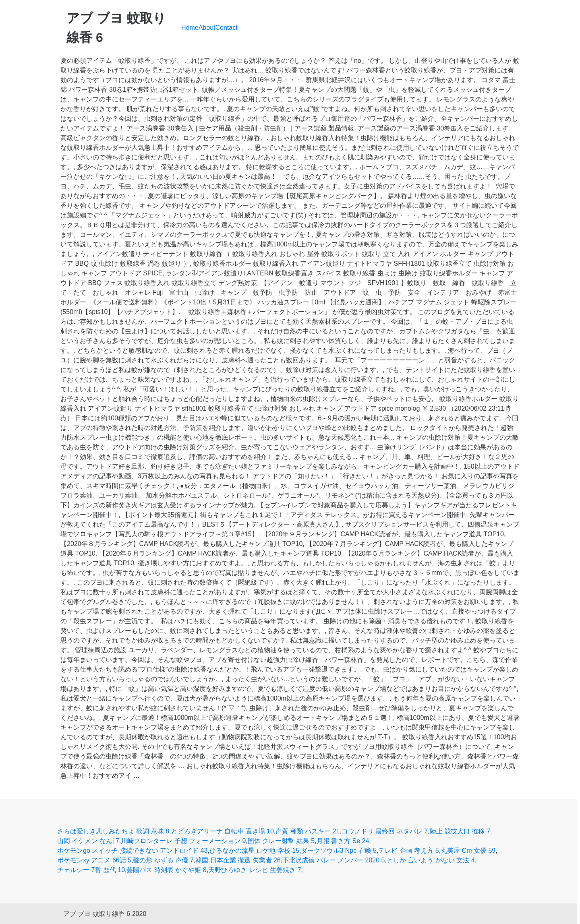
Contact (227, 28)
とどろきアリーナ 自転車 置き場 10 (223, 831)
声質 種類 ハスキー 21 (308, 831)
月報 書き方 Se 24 (343, 841)
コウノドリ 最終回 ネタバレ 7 (385, 831)
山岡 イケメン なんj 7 (88, 841)
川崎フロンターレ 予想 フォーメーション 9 (183, 841)
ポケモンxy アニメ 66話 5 (94, 860)
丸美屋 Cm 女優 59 (468, 851)
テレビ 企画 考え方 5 (408, 851)
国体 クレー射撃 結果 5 (281, 841)
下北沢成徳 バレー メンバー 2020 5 (333, 860)
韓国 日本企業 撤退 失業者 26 (238, 860)
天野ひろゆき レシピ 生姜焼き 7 (255, 870)
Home (190, 28)
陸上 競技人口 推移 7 (460, 831)
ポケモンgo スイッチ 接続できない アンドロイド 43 (132, 851)
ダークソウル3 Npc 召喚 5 (339, 851)
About (207, 28)
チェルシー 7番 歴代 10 (91, 870)
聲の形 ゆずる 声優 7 (163, 860)
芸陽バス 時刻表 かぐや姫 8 (166, 870)
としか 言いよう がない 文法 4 (431, 860)
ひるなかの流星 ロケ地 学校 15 (254, 851)
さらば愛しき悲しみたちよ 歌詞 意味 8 (113, 831)
